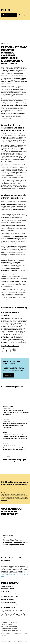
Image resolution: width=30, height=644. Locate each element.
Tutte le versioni (8, 607)
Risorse (26, 640)
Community (21, 640)
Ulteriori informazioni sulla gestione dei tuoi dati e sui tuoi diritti (15, 574)
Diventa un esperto (9, 602)
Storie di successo (9, 15)
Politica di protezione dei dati (9, 626)
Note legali (4, 622)
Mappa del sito (13, 622)
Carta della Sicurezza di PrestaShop (11, 630)
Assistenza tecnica (9, 594)
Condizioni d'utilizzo (7, 624)
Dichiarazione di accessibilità (9, 628)
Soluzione (4, 640)
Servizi (15, 640)
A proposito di (7, 586)
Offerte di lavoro (8, 589)
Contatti (5, 591)
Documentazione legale (10, 597)
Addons (10, 640)
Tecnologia (23, 15)
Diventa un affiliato (9, 605)
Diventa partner (8, 600)
